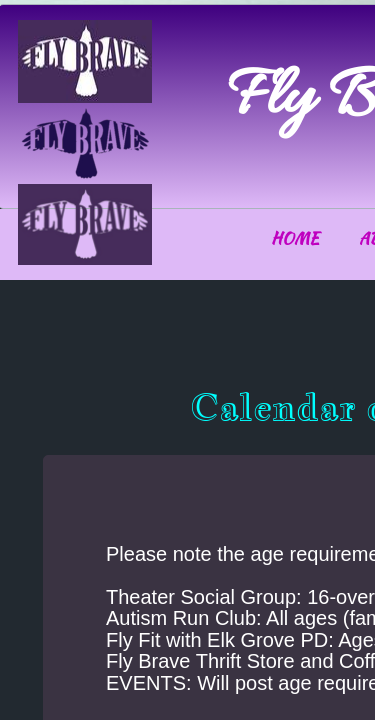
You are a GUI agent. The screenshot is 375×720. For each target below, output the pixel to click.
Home (295, 238)
